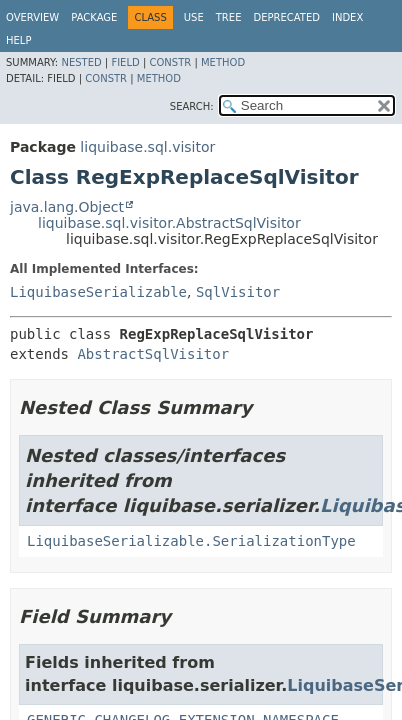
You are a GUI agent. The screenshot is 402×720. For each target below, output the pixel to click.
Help (18, 40)
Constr (170, 62)
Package (94, 17)
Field (125, 62)
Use (194, 17)
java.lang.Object (67, 207)
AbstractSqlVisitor (153, 354)
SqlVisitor (238, 292)
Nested (81, 62)
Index (347, 17)
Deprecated (286, 17)
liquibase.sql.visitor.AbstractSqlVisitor (169, 223)
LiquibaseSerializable (98, 292)
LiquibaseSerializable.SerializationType (191, 541)
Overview (32, 17)
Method (223, 62)
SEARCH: (192, 106)
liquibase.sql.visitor (147, 147)
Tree (229, 17)
